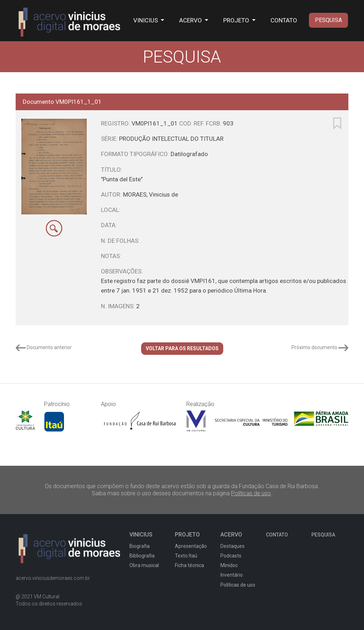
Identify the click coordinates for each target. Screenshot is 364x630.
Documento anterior (44, 347)
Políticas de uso (251, 493)
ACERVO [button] (191, 20)
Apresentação (191, 546)
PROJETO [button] (237, 20)
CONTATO (284, 20)
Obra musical (144, 565)
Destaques (232, 546)
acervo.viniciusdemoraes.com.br (53, 578)
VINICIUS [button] (146, 20)
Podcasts (231, 556)
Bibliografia (142, 556)
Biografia (140, 546)
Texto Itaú (186, 556)
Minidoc (229, 565)
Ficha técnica (189, 565)
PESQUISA (328, 20)
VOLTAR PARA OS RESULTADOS (182, 348)
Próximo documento (320, 347)
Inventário (232, 575)
